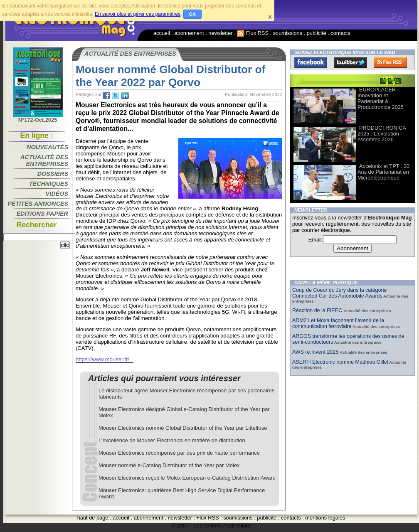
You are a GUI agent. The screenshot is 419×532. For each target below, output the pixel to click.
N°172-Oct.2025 (38, 118)
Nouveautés (47, 147)
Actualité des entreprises (44, 160)
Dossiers (53, 174)
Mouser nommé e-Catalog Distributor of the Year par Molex (169, 465)
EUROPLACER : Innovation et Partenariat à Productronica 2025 (381, 98)
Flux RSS (253, 33)
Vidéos (57, 194)
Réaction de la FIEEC (318, 310)
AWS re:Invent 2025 (316, 352)
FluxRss (390, 62)
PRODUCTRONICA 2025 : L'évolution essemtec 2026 (382, 134)
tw (116, 96)
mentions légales (325, 518)
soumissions (288, 33)
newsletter (220, 33)
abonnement (189, 33)
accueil (162, 33)
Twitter (350, 62)
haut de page (93, 518)
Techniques (49, 184)
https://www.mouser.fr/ (102, 359)
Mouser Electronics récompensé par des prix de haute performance (179, 453)
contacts (340, 33)
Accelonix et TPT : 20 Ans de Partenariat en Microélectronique (383, 172)
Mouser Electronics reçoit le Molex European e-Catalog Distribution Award (187, 478)
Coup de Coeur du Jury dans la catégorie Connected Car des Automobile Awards (339, 293)
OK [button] (193, 14)
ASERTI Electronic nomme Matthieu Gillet (340, 362)
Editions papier (42, 214)
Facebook (311, 62)
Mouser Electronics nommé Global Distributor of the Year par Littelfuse (183, 428)
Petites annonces (38, 204)
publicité (317, 33)
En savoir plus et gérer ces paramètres (138, 14)
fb (106, 96)
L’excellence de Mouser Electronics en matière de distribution (172, 440)
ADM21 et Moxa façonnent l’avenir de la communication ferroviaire (338, 323)
